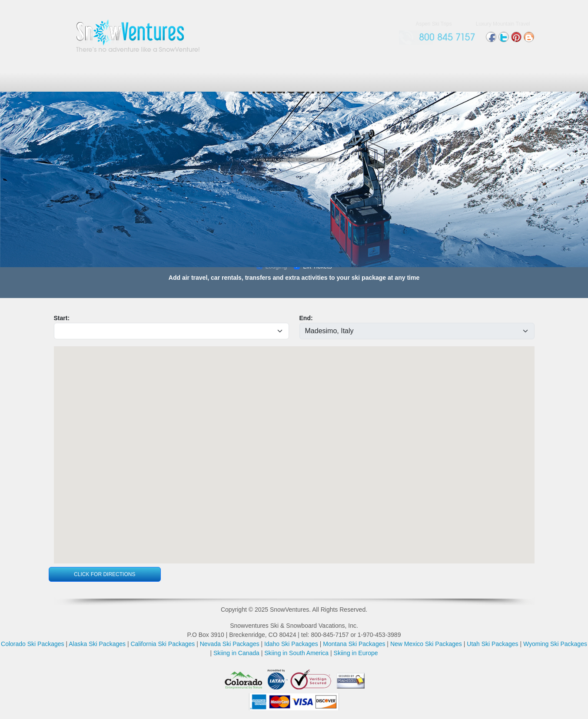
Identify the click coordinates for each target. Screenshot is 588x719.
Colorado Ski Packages (33, 644)
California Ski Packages (163, 644)
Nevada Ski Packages (230, 644)
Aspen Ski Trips (434, 24)
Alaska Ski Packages (97, 644)
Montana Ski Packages (354, 644)
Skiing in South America (296, 653)
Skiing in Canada (236, 653)
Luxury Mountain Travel (503, 24)
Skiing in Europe (356, 653)
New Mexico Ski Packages (426, 644)
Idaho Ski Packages (291, 644)
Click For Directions (105, 574)
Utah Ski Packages (492, 644)
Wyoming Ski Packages (555, 644)
